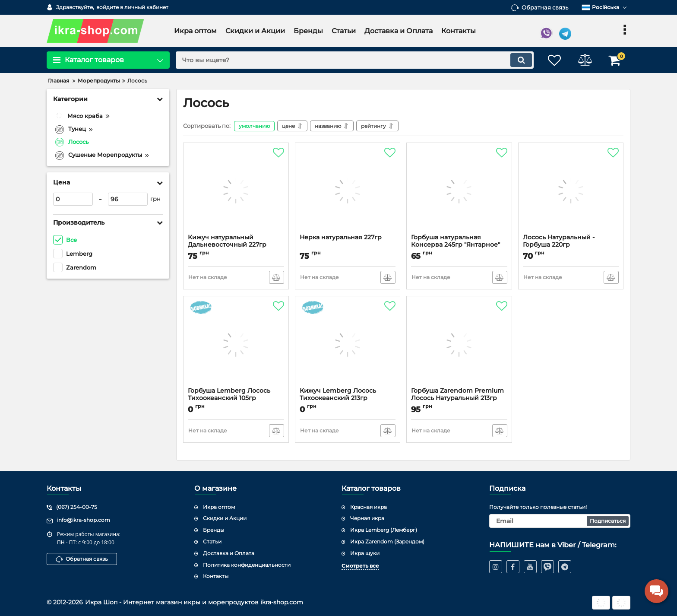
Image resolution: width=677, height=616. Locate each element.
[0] (73, 199)
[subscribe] (560, 521)
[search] (355, 60)
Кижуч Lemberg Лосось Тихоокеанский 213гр (338, 394)
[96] (128, 199)
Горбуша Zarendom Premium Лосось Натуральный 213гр (457, 394)
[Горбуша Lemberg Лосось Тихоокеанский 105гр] (236, 344)
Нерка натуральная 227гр (341, 237)
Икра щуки (365, 553)
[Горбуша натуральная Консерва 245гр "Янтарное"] (459, 191)
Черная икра (367, 518)
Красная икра (369, 507)
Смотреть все (360, 566)
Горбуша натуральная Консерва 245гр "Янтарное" (456, 241)
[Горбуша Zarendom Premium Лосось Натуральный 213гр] (459, 344)
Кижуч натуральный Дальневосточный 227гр (227, 241)
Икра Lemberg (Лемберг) (384, 530)
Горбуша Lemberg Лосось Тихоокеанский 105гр (229, 394)
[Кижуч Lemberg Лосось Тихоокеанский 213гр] (348, 344)
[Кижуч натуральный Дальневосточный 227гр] (236, 191)
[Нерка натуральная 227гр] (348, 191)
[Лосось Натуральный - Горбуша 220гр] (571, 191)
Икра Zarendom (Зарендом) (387, 541)
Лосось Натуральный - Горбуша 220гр (559, 241)
